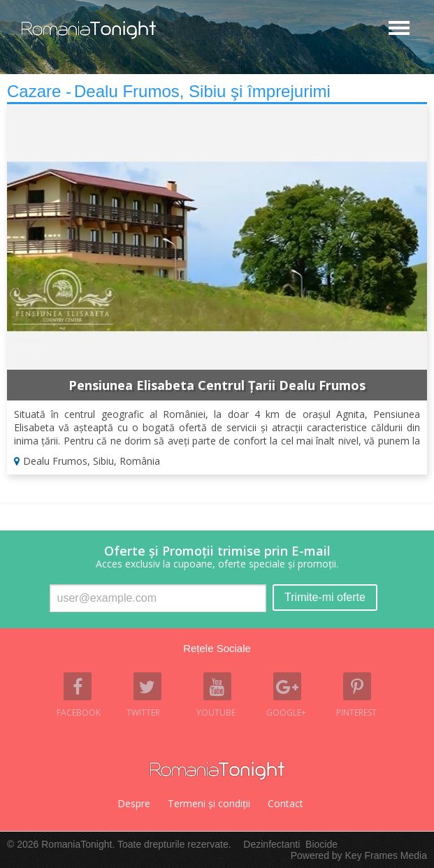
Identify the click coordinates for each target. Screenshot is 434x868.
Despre (134, 803)
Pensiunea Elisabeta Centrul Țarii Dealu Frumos (217, 385)
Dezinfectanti (272, 844)
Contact (285, 803)
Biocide (321, 844)
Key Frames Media (386, 855)
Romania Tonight (217, 771)
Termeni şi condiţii (209, 803)
